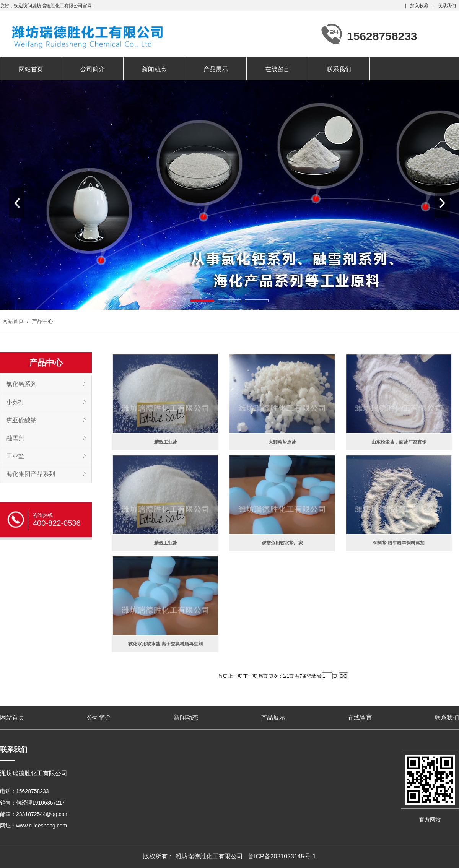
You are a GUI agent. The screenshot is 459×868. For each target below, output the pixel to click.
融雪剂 (15, 438)
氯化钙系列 (21, 384)
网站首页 (31, 69)
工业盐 (15, 456)
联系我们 (447, 6)
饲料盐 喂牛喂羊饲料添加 (399, 543)
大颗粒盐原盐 (282, 442)
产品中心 (42, 321)
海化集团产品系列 (31, 474)
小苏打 (15, 402)
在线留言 (277, 69)
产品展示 (216, 69)
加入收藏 (419, 6)
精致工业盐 (166, 442)
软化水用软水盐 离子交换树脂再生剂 (165, 644)
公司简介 (93, 69)
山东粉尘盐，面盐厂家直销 (399, 442)
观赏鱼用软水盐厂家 (282, 543)
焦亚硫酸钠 (21, 420)
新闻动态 (154, 69)
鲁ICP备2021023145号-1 (282, 856)
